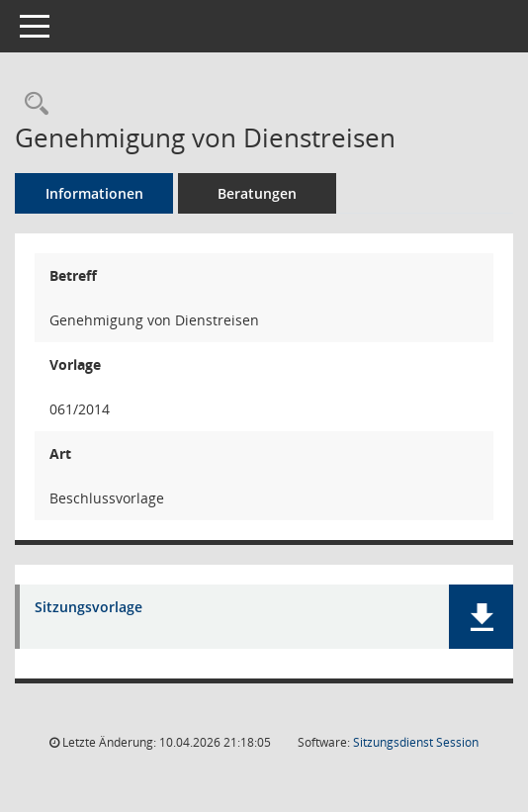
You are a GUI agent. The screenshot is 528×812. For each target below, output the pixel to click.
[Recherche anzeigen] (32, 104)
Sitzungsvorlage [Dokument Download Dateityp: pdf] (88, 608)
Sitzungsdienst (416, 742)
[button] (481, 617)
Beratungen (257, 193)
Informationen (94, 193)
